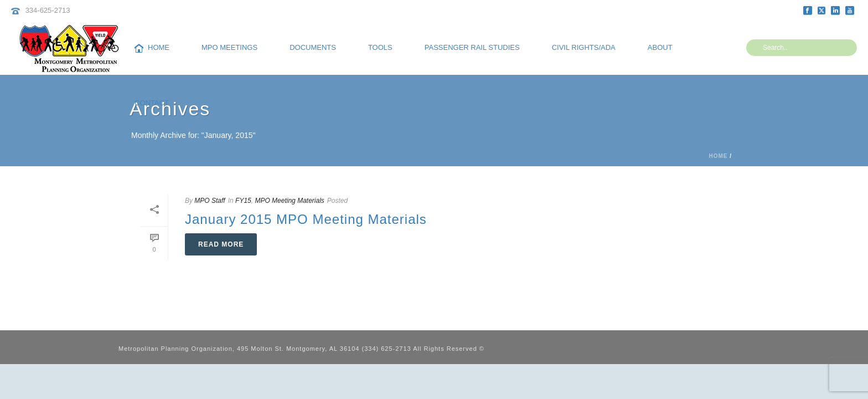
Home (152, 48)
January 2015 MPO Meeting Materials (306, 219)
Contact (152, 103)
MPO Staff (210, 201)
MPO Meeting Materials (289, 201)
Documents (313, 47)
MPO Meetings (229, 47)
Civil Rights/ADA (584, 47)
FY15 (243, 201)
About (660, 47)
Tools (380, 47)
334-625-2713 (48, 10)
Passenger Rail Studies (472, 47)
